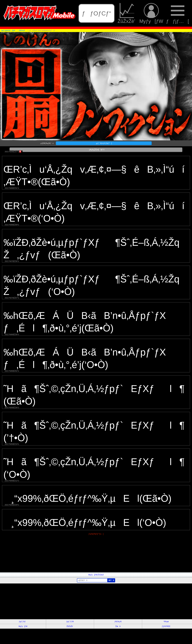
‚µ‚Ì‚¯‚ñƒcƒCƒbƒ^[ (104, 143)
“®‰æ (166, 622)
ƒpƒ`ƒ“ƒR (70, 622)
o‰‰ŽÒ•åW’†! (96, 150)
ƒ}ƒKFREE (166, 626)
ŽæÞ (118, 626)
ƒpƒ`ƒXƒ (23, 622)
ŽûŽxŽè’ (127, 13)
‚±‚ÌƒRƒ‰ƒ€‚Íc (47, 143)
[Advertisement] (76, 554)
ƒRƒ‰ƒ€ (118, 622)
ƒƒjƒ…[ (178, 13)
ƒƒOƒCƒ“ (97, 13)
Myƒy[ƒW (151, 13)
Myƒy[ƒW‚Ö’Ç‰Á (96, 575)
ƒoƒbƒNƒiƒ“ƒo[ (96, 534)
